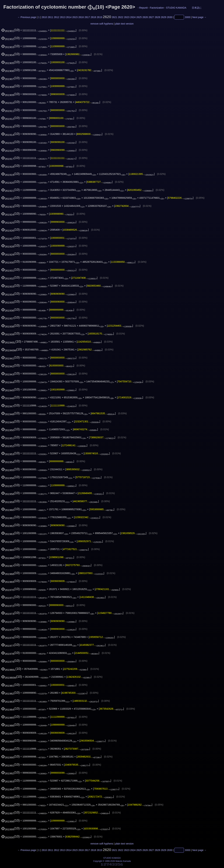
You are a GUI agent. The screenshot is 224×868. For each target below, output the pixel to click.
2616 (81, 17)
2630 (170, 17)
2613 (63, 17)
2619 (99, 17)
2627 (151, 17)
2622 (121, 17)
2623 (127, 17)
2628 (157, 17)
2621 (114, 17)
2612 (56, 17)
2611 (50, 17)
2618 (93, 17)
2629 (164, 17)
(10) (10, 30)
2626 (145, 17)
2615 (75, 17)
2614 (69, 17)
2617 (87, 17)
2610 (44, 17)
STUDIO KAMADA (176, 8)
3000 (188, 17)
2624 (133, 17)
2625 (139, 17)
